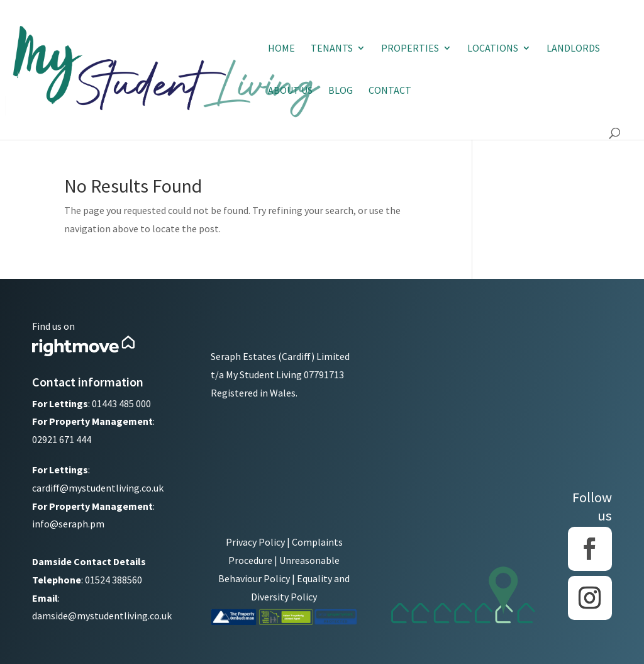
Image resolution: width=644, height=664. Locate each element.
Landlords (573, 49)
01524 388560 (114, 580)
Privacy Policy (255, 542)
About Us (290, 91)
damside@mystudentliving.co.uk (102, 616)
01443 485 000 (121, 403)
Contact (390, 91)
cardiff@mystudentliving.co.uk (98, 488)
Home (281, 49)
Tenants (332, 49)
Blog (341, 91)
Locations (493, 49)
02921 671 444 (62, 439)
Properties (410, 49)
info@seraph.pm (68, 524)
